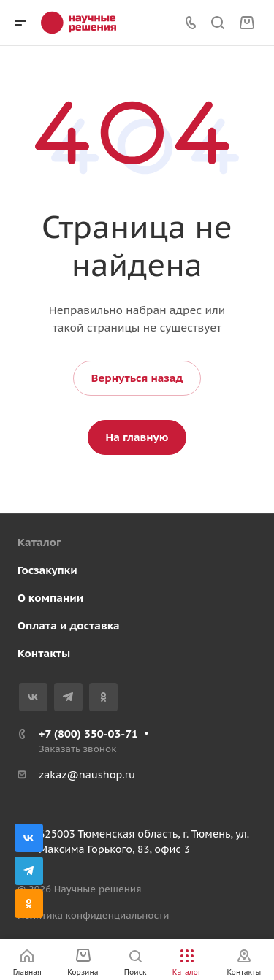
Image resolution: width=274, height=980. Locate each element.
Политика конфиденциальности (93, 915)
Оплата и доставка (69, 625)
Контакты (44, 653)
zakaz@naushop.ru (87, 775)
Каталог (39, 542)
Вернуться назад (137, 378)
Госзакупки (47, 570)
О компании (50, 598)
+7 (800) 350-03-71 (88, 734)
